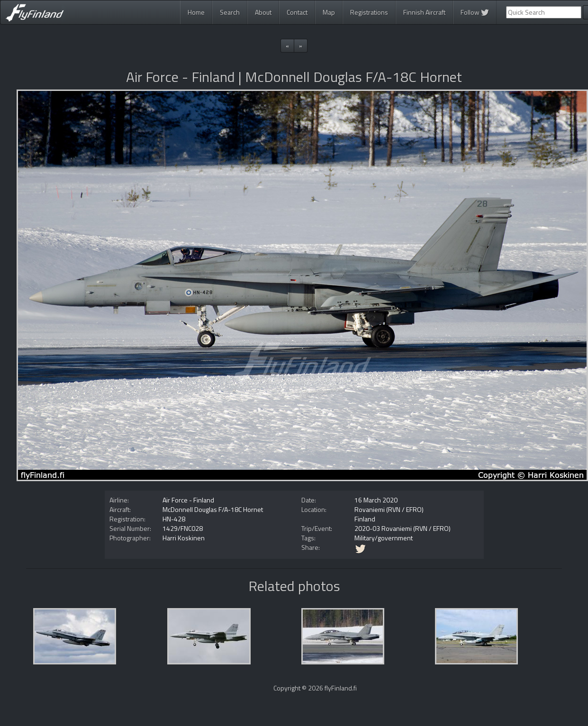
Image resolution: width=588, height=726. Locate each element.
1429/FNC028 (183, 528)
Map (329, 12)
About (263, 12)
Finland (365, 519)
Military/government (384, 538)
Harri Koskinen (184, 538)
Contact (297, 12)
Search (230, 12)
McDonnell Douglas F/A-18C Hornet (213, 509)
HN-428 (174, 519)
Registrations (369, 12)
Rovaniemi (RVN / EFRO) (389, 509)
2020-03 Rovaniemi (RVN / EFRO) (403, 528)
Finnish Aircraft (424, 12)
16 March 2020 (376, 500)
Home (196, 12)
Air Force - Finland (188, 500)
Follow (475, 12)
